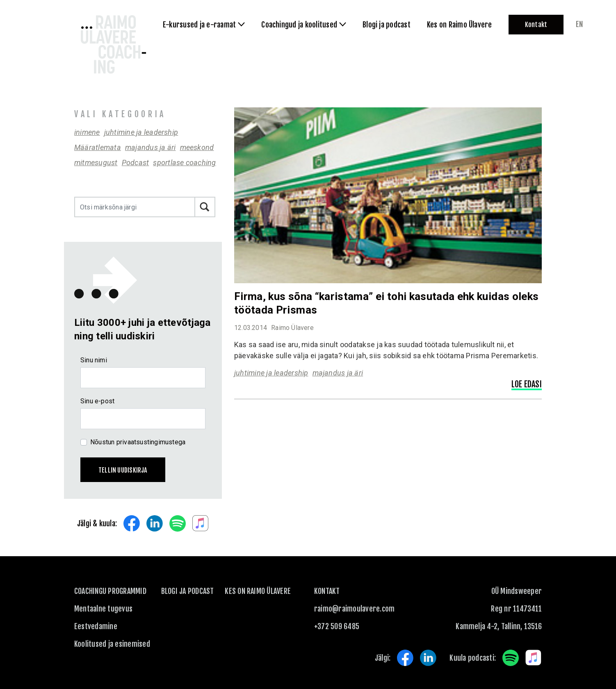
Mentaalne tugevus (103, 609)
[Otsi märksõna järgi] (135, 207)
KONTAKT (327, 591)
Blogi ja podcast (188, 591)
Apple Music (201, 523)
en (579, 24)
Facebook (132, 523)
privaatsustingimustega (151, 442)
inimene (87, 132)
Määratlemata (98, 147)
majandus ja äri (151, 147)
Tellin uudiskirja (123, 470)
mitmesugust (96, 163)
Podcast (136, 163)
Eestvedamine (96, 626)
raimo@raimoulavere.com (354, 609)
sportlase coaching (184, 163)
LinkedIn (155, 523)
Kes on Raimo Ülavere (258, 591)
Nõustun (138, 442)
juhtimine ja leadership (141, 132)
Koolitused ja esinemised (112, 644)
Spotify (178, 523)
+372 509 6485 (337, 626)
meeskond (197, 147)
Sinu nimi (94, 360)
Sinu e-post (97, 401)
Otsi (205, 207)
